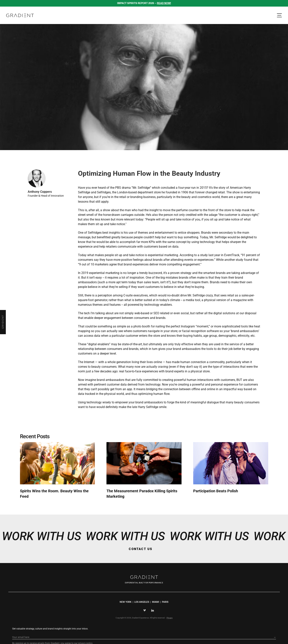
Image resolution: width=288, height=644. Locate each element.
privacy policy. (203, 627)
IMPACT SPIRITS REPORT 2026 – (144, 3)
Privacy (169, 625)
